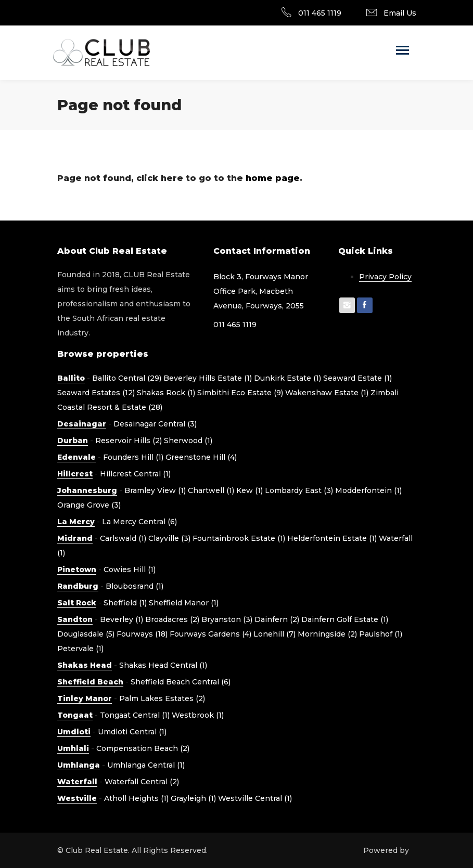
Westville (77, 798)
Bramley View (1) (155, 490)
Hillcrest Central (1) (135, 474)
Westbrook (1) (198, 715)
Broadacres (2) (172, 619)
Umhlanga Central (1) (146, 765)
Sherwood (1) (188, 441)
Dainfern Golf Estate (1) (345, 619)
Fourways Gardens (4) (210, 634)
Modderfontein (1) (368, 490)
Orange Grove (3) (89, 505)
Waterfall (77, 782)
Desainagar (82, 424)
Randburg (78, 586)
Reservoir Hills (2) (129, 441)
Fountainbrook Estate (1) (239, 538)
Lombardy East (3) (299, 490)
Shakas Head (85, 665)
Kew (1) (250, 490)
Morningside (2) (327, 634)
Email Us (400, 13)
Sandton (75, 619)
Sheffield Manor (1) (184, 603)
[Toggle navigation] (402, 51)
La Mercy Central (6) (139, 522)
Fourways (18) (142, 634)
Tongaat (75, 715)
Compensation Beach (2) (143, 748)
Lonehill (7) (274, 634)
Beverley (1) (122, 619)
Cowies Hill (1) (130, 569)
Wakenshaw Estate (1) (327, 393)
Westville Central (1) (255, 798)
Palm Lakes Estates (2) (162, 698)
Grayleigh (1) (193, 798)
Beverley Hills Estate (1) (208, 378)
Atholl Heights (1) (136, 798)
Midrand (75, 538)
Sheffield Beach (90, 682)
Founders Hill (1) (133, 457)
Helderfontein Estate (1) (332, 538)
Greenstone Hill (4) (201, 457)
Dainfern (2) (277, 619)
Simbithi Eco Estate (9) (240, 393)
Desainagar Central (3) (155, 424)
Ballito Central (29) (127, 378)
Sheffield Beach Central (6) (181, 682)
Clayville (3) (169, 538)
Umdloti (74, 732)
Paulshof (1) (381, 634)
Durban (73, 441)
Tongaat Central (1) (135, 715)
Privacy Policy (385, 277)
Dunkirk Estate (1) (287, 378)
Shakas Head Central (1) (163, 665)
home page (273, 178)
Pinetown (77, 569)
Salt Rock (77, 603)
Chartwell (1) (211, 490)
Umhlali (73, 748)
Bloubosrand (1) (135, 586)
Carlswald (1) (123, 538)
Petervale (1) (80, 649)
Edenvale (76, 457)
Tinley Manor (85, 698)
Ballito (71, 378)
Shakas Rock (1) (166, 393)
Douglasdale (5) (86, 634)
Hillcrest (75, 474)
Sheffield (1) (125, 603)
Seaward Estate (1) (357, 378)
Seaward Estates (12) (96, 393)
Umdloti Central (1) (132, 732)
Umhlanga (79, 765)
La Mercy (76, 522)
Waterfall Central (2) (142, 782)
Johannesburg (87, 490)
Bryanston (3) (227, 619)
